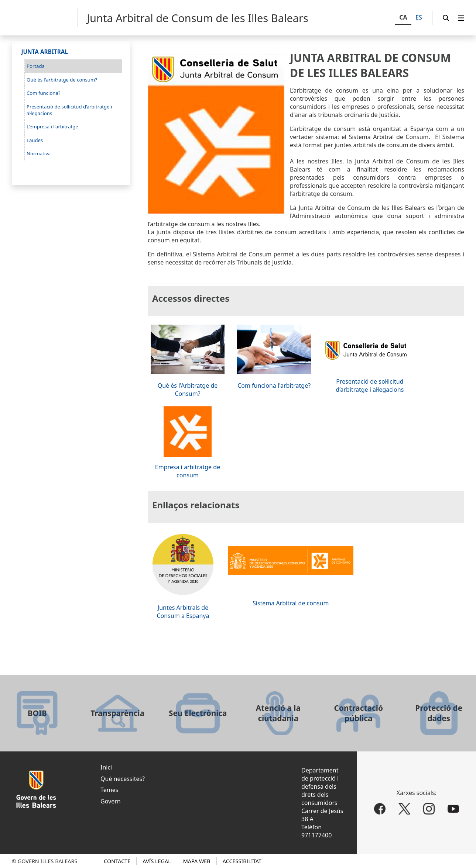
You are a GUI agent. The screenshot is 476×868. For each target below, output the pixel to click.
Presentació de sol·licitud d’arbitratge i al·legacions (370, 385)
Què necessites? (123, 779)
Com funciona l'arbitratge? (274, 385)
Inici (106, 767)
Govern (111, 801)
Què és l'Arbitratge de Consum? (188, 390)
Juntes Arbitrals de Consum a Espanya (183, 612)
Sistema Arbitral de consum (291, 603)
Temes (109, 790)
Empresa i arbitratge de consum (188, 471)
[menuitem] (461, 18)
